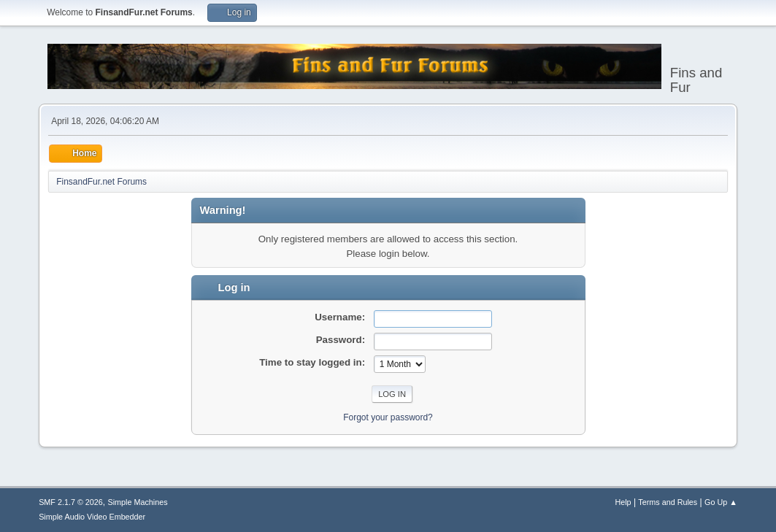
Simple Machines (137, 502)
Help (623, 502)
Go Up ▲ (721, 502)
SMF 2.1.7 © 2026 (71, 502)
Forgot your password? (388, 417)
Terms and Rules (668, 502)
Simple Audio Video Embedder (92, 517)
